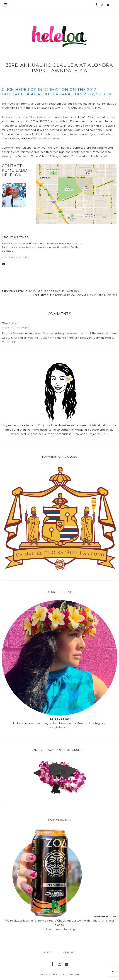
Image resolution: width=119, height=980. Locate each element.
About (48, 952)
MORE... (103, 434)
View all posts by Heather (16, 257)
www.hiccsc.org (47, 138)
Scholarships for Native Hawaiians (54, 291)
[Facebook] (96, 5)
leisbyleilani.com (59, 727)
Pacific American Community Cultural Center (85, 295)
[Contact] (108, 5)
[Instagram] (102, 5)
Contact (69, 952)
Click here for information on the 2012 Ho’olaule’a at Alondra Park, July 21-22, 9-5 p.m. (57, 92)
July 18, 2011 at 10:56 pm (15, 328)
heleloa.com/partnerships (59, 929)
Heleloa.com (71, 975)
